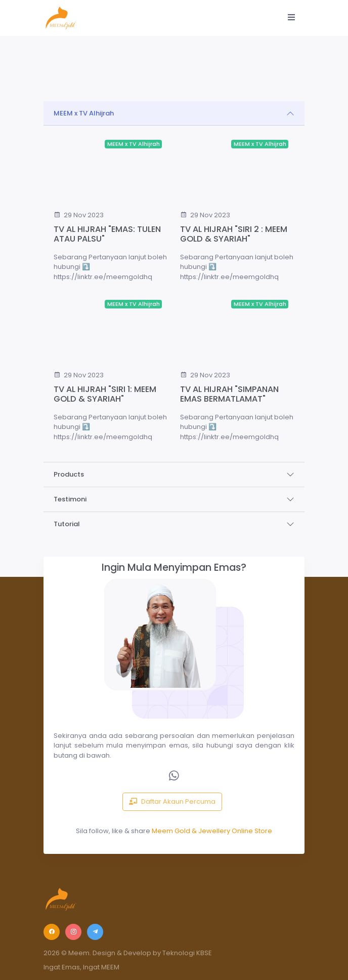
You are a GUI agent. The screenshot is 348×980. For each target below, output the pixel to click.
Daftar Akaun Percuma (172, 801)
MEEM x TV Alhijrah (84, 113)
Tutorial (67, 524)
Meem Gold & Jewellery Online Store (212, 831)
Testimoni (70, 499)
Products (69, 474)
